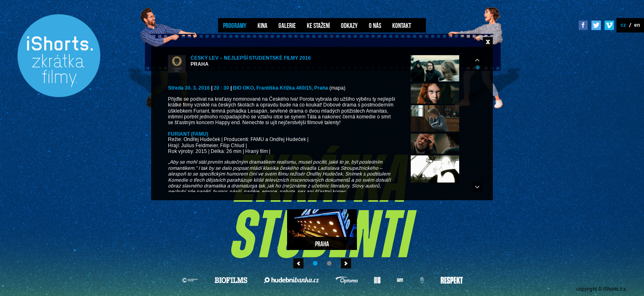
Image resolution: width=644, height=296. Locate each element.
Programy (235, 25)
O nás (375, 25)
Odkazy (349, 25)
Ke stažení (318, 25)
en (637, 25)
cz (623, 25)
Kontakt (402, 25)
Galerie (287, 25)
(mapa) (337, 88)
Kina (262, 25)
